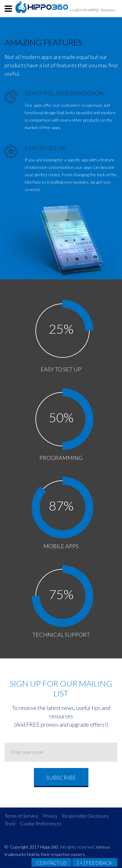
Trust (10, 824)
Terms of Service (21, 816)
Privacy (50, 816)
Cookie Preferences (41, 824)
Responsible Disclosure (85, 816)
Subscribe (61, 778)
